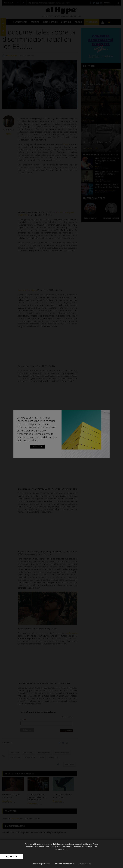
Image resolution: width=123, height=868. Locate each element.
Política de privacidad (41, 864)
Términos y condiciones (64, 864)
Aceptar (12, 857)
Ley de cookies (85, 864)
